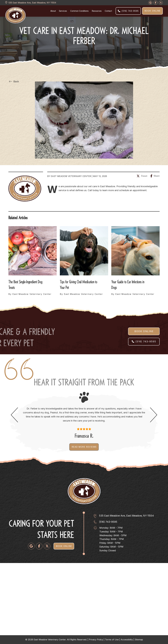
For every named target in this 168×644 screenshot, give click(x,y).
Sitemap (139, 640)
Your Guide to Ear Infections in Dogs (128, 284)
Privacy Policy (96, 640)
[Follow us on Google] (150, 3)
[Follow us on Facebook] (39, 546)
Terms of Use (112, 640)
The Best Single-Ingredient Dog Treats (25, 284)
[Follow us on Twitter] (47, 546)
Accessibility (127, 640)
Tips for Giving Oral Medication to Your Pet (78, 284)
